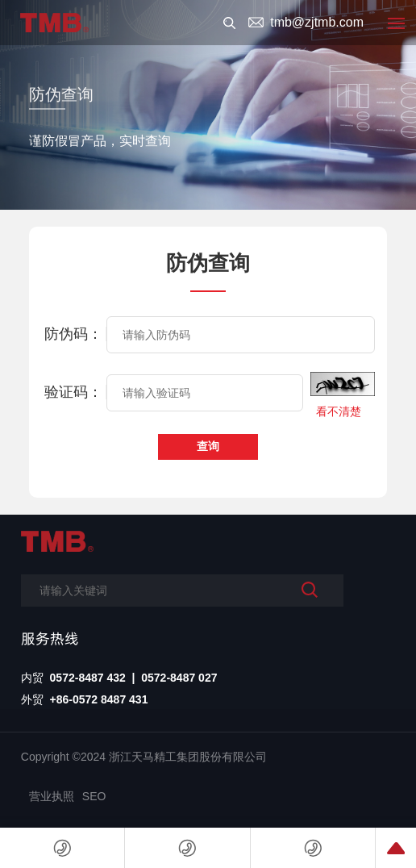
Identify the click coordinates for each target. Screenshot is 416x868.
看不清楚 (339, 411)
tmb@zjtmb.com (317, 22)
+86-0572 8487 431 (99, 699)
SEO (94, 796)
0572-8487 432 (88, 678)
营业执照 (52, 796)
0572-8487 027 (179, 678)
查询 (208, 446)
